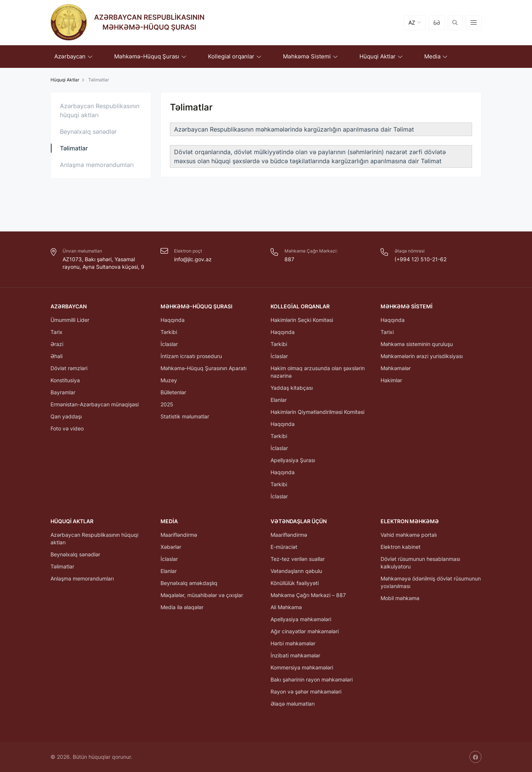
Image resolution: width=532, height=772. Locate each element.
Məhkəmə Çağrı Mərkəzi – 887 (308, 595)
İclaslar (169, 344)
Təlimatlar (74, 148)
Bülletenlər (173, 392)
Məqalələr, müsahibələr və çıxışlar (202, 595)
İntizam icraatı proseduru (191, 356)
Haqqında (173, 320)
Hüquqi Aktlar (65, 80)
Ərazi (57, 344)
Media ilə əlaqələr (182, 607)
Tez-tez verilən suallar (298, 559)
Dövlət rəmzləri (69, 368)
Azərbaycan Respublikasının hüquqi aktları (100, 110)
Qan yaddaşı (66, 416)
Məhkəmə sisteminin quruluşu (417, 344)
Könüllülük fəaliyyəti (295, 583)
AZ (412, 22)
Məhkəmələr (396, 368)
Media (169, 521)
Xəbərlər (171, 547)
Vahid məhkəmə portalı (409, 535)
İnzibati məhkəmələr (295, 655)
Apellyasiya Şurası (293, 460)
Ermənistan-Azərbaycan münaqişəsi (95, 404)
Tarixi (387, 332)
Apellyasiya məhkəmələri (301, 619)
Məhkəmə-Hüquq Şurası (196, 306)
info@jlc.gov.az (193, 259)
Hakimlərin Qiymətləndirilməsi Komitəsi (317, 412)
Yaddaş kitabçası (292, 388)
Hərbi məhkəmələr (293, 643)
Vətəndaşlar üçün (299, 521)
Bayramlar (63, 392)
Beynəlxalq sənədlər (88, 132)
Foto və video (67, 428)
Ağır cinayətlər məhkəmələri (305, 631)
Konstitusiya (65, 380)
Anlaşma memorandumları (97, 165)
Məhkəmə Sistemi (407, 306)
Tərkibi (169, 332)
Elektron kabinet (401, 547)
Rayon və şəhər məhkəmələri (306, 692)
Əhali (57, 356)
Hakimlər (391, 380)
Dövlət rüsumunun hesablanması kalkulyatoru (420, 563)
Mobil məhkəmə (400, 598)
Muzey (169, 380)
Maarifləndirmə (179, 535)
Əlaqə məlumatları (293, 704)
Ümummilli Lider (70, 320)
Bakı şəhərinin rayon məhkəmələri (312, 679)
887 (289, 259)
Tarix (57, 332)
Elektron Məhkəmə (410, 521)
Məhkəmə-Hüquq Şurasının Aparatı (203, 368)
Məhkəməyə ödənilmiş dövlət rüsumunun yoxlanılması (431, 582)
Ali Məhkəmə (286, 607)
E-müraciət (284, 547)
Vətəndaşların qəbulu (296, 571)
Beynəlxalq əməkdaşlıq (189, 583)
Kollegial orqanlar (300, 306)
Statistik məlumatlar (185, 416)
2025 (167, 404)
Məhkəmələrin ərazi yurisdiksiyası (422, 356)
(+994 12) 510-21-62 (420, 259)
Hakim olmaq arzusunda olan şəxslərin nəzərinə (318, 372)
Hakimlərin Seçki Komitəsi (302, 320)
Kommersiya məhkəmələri (302, 667)
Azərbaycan (69, 306)
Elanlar (279, 400)
